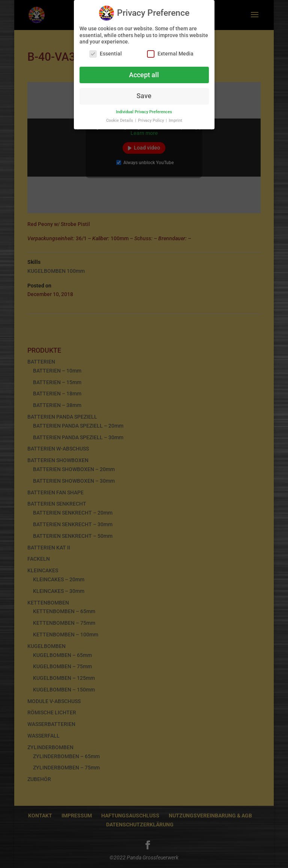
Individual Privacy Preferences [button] (144, 109)
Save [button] (144, 93)
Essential (106, 50)
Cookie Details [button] (120, 117)
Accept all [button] (144, 72)
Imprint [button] (175, 117)
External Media (170, 50)
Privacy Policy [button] (151, 117)
